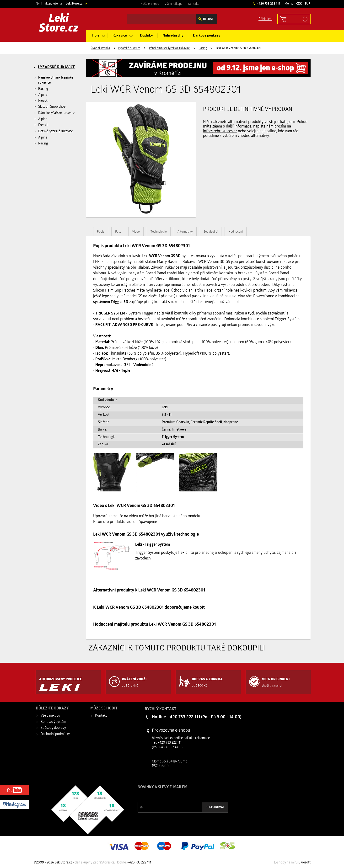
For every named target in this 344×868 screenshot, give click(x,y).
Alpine (43, 95)
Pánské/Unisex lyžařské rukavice (169, 48)
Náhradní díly (173, 36)
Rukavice (120, 36)
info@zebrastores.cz (220, 131)
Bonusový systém (53, 722)
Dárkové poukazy (207, 36)
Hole (96, 36)
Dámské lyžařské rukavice (56, 113)
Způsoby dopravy (53, 728)
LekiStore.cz (74, 4)
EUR (307, 4)
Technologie (159, 232)
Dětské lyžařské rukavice (56, 131)
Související (211, 232)
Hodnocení (236, 232)
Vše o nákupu (174, 4)
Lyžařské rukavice (129, 48)
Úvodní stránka (100, 48)
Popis (101, 232)
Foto (118, 232)
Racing (203, 48)
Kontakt (193, 4)
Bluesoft (304, 863)
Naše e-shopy (150, 4)
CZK (299, 4)
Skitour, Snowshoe (52, 107)
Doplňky (146, 36)
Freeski (43, 101)
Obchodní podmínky (55, 734)
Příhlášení (265, 19)
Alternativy (185, 232)
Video (136, 232)
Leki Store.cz (59, 24)
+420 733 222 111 (268, 4)
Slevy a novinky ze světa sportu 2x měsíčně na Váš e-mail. (178, 796)
